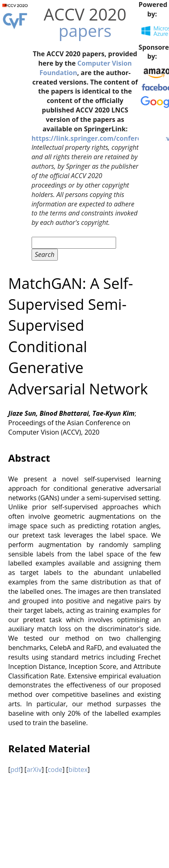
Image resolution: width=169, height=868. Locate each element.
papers (85, 31)
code (55, 770)
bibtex (78, 770)
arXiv (34, 770)
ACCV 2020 (85, 14)
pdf (15, 770)
